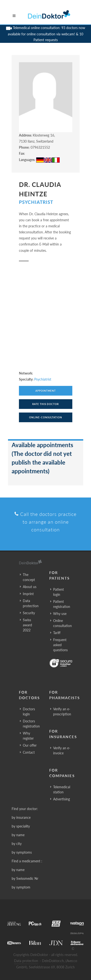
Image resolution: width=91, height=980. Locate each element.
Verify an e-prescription (62, 712)
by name (18, 835)
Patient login (58, 592)
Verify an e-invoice (62, 750)
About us (30, 587)
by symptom (21, 887)
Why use (60, 614)
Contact (29, 752)
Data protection (31, 603)
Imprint (28, 594)
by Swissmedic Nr (25, 878)
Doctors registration (31, 724)
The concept (29, 577)
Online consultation (62, 623)
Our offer (30, 745)
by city (17, 844)
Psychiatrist (36, 202)
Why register (28, 736)
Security (29, 613)
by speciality (21, 826)
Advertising (62, 799)
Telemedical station (62, 789)
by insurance (21, 817)
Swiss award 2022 (27, 625)
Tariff (57, 633)
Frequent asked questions (60, 645)
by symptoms (22, 852)
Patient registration (62, 604)
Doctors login (29, 712)
